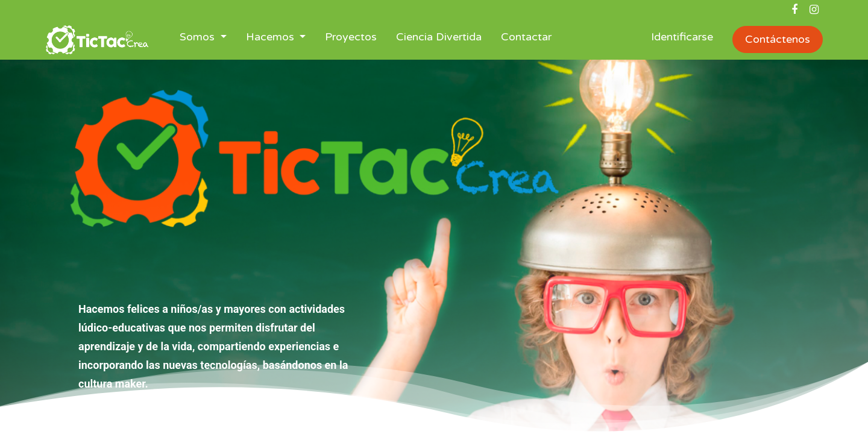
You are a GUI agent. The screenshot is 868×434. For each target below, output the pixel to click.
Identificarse (682, 37)
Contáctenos (778, 39)
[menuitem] (351, 39)
